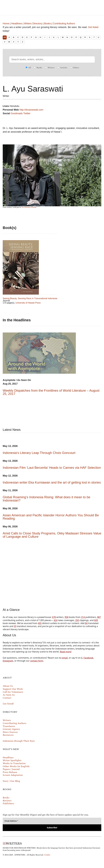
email (65, 658)
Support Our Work (13, 689)
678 (54, 617)
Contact (7, 698)
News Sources (10, 732)
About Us (8, 686)
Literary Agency (11, 729)
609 (96, 620)
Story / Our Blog (11, 781)
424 (55, 620)
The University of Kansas (29, 207)
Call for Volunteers (13, 692)
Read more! (66, 652)
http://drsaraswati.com (31, 110)
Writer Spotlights (12, 760)
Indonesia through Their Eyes (19, 741)
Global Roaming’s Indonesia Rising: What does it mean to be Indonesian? (47, 499)
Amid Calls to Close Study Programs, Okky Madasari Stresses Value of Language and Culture (52, 535)
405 (40, 623)
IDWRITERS (52, 6)
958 (66, 617)
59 (15, 626)
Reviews (7, 801)
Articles (62, 68)
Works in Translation (14, 763)
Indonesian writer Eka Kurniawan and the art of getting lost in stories (52, 482)
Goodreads (17, 113)
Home (6, 24)
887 (99, 617)
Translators (9, 726)
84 (86, 623)
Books (48, 24)
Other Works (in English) (16, 766)
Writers (50, 68)
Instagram (8, 661)
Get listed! (8, 704)
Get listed (93, 27)
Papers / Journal (11, 769)
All (5, 37)
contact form (37, 661)
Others (75, 68)
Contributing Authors (64, 24)
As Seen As (9, 695)
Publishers (8, 803)
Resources (8, 735)
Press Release (10, 772)
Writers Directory (33, 24)
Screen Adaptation (13, 775)
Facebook (88, 658)
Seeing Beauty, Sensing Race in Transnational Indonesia (30, 298)
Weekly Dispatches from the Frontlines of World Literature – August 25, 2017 (51, 392)
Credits (47, 855)
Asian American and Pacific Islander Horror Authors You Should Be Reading (51, 517)
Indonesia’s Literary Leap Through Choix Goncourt (39, 453)
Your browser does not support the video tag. (52, 573)
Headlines (17, 24)
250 (77, 620)
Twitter (27, 113)
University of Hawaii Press (28, 303)
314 (83, 617)
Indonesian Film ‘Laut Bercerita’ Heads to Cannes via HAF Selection (52, 468)
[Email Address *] (52, 821)
